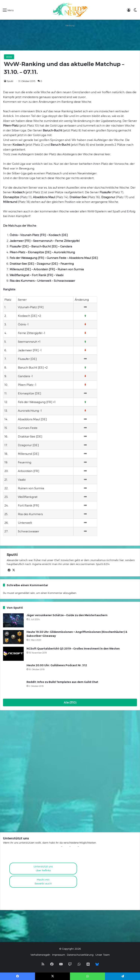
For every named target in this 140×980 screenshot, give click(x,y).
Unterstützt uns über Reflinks (43, 868)
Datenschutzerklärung (80, 955)
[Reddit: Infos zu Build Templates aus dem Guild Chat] (13, 687)
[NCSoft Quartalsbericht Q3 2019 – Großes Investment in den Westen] (13, 654)
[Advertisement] (70, 37)
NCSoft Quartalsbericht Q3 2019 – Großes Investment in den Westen (73, 649)
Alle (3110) (70, 702)
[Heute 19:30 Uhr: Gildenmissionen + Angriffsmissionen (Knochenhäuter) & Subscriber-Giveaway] (13, 637)
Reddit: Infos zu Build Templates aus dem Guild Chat (62, 682)
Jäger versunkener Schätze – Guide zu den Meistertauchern (67, 615)
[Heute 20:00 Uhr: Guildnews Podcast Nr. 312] (13, 670)
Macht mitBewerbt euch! (43, 881)
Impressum (59, 955)
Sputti (10, 81)
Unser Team (103, 955)
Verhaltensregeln (40, 955)
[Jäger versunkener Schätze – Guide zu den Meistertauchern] (13, 620)
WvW (9, 57)
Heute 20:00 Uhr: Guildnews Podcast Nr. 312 (57, 665)
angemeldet (22, 593)
